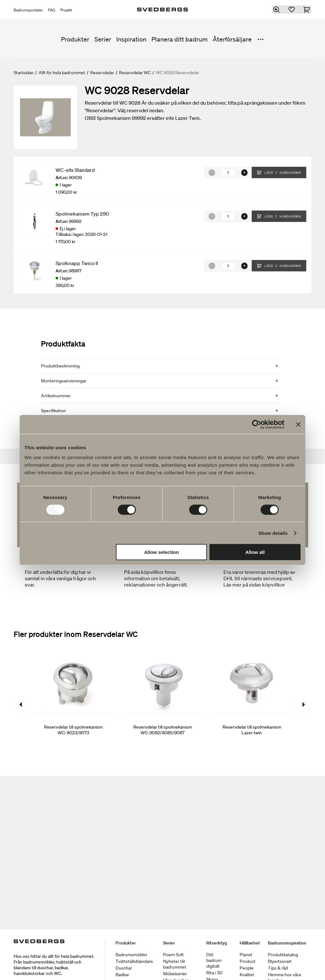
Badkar (122, 975)
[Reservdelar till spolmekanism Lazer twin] (252, 704)
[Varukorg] (308, 10)
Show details (273, 533)
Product (248, 961)
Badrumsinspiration (287, 943)
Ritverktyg (217, 943)
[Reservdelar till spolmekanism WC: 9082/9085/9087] (163, 704)
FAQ (52, 10)
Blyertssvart (280, 961)
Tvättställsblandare (134, 961)
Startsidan (24, 73)
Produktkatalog (283, 955)
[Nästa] (304, 704)
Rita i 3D (214, 973)
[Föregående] (21, 704)
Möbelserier (175, 974)
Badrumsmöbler (131, 955)
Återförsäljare (232, 39)
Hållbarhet (250, 943)
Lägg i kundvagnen (279, 172)
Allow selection (161, 552)
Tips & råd (278, 968)
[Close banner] (298, 424)
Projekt (66, 10)
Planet (246, 955)
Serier (103, 39)
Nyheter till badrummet (175, 964)
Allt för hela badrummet (62, 73)
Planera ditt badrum (179, 39)
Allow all (255, 552)
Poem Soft (173, 955)
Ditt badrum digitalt (214, 960)
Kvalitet (247, 975)
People (247, 968)
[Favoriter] (292, 10)
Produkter (75, 39)
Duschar (124, 968)
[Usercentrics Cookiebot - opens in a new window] (257, 424)
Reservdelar (102, 73)
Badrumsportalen (28, 10)
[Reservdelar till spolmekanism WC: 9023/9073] (73, 704)
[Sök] (277, 10)
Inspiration (131, 39)
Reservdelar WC (135, 73)
